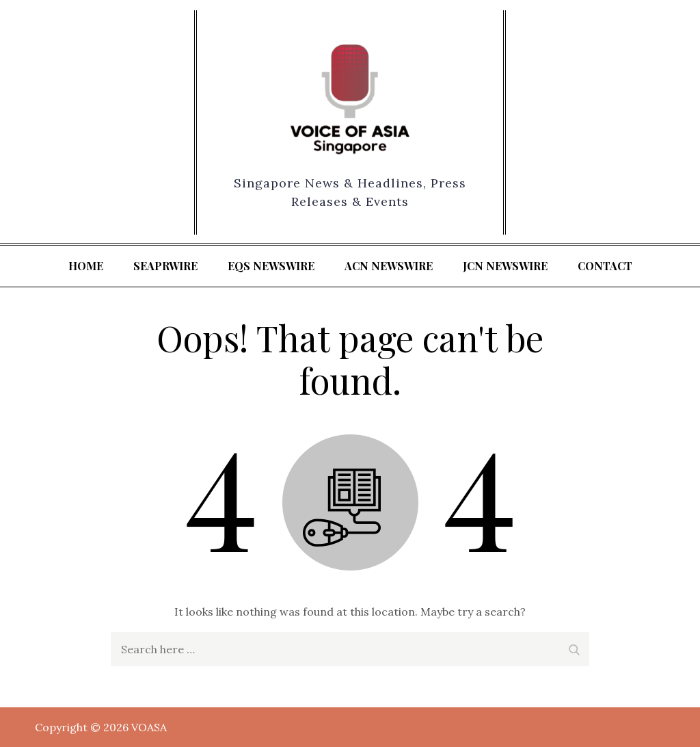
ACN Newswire (389, 266)
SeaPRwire (165, 266)
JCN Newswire (505, 266)
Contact (605, 266)
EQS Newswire (271, 266)
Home (86, 266)
